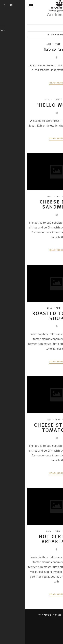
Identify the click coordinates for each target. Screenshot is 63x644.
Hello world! (32, 105)
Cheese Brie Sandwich (31, 204)
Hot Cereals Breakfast (31, 539)
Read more (32, 83)
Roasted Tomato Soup (31, 316)
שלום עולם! (32, 49)
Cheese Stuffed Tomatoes (32, 428)
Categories (35, 35)
